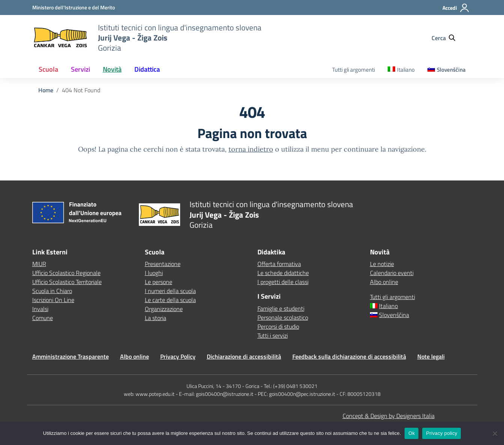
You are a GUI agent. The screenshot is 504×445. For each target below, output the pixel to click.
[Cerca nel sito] (447, 38)
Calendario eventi (392, 273)
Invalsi (40, 309)
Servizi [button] (80, 69)
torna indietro (251, 149)
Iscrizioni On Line (53, 300)
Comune (43, 318)
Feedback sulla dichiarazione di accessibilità (349, 356)
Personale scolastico (283, 317)
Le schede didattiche (283, 273)
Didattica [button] (147, 69)
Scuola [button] (48, 69)
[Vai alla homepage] (60, 38)
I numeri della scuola (170, 291)
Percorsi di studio (278, 326)
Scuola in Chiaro (52, 291)
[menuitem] (401, 70)
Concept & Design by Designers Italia (389, 416)
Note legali (431, 356)
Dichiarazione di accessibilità (244, 356)
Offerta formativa (279, 264)
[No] (495, 433)
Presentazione (163, 264)
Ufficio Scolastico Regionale (66, 273)
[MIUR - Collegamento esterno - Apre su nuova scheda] (74, 7)
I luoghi (154, 273)
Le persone (159, 282)
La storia (156, 318)
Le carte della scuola (170, 300)
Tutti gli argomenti (354, 70)
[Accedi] (456, 11)
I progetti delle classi (283, 282)
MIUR (39, 264)
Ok (411, 433)
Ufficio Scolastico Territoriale (67, 282)
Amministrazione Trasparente (71, 356)
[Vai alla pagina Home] (46, 90)
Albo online (384, 282)
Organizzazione (164, 309)
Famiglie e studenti (281, 308)
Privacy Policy (178, 356)
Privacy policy (442, 433)
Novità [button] (112, 69)
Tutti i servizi (273, 335)
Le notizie (382, 264)
